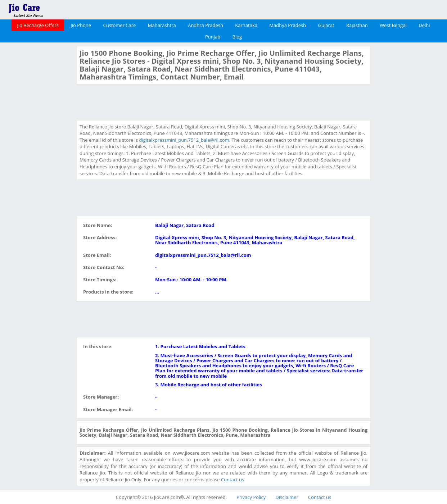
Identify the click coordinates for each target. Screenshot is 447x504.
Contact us (232, 480)
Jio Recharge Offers (38, 25)
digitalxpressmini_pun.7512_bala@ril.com (184, 140)
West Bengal (393, 25)
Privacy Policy (251, 497)
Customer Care (120, 25)
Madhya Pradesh (288, 25)
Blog (237, 37)
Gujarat (326, 25)
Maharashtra (162, 25)
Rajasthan (357, 25)
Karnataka (246, 25)
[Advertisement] (37, 154)
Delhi (424, 25)
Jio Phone (81, 25)
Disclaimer (287, 497)
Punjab (213, 37)
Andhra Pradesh (206, 25)
